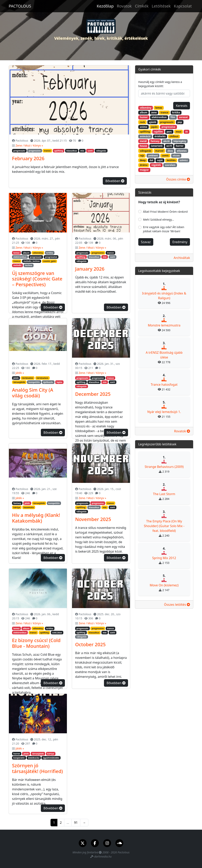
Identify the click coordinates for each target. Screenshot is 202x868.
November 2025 (93, 519)
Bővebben (115, 181)
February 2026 (28, 158)
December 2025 (93, 394)
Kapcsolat (183, 6)
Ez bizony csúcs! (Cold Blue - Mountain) (36, 643)
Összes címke (178, 179)
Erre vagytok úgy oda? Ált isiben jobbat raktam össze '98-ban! (164, 229)
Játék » (20, 373)
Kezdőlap (105, 6)
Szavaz (146, 242)
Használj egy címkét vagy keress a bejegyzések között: (160, 84)
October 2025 (90, 644)
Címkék (142, 6)
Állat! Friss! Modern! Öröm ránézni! (166, 212)
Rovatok (124, 6)
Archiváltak (182, 258)
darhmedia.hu (103, 856)
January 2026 (90, 269)
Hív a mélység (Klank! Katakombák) (36, 518)
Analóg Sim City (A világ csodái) (33, 393)
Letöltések (161, 6)
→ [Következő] (84, 823)
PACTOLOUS (20, 6)
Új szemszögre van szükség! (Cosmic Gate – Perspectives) (37, 279)
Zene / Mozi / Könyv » (29, 145)
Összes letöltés (177, 605)
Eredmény (180, 242)
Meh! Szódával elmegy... (159, 220)
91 (76, 823)
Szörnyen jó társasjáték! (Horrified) (37, 768)
